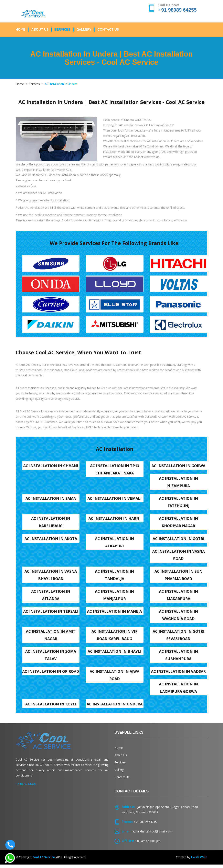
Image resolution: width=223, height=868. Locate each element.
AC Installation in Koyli (51, 707)
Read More (26, 787)
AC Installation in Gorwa (178, 466)
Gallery (84, 30)
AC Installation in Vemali (114, 500)
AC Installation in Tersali (51, 614)
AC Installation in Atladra (51, 597)
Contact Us (108, 30)
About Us (40, 30)
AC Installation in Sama (51, 500)
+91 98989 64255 (178, 10)
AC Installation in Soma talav (51, 658)
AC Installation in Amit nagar (51, 637)
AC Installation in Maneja (114, 614)
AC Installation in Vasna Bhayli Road (51, 577)
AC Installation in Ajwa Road (114, 678)
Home (20, 30)
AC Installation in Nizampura (178, 483)
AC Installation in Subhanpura (178, 658)
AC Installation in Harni (114, 520)
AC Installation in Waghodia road (178, 617)
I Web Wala (199, 861)
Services (62, 30)
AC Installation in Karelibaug (51, 523)
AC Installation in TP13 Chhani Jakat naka (115, 470)
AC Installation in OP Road (51, 674)
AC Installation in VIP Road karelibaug (115, 637)
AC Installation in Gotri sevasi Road (178, 637)
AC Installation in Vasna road (178, 557)
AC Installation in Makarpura (178, 597)
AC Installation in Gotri (178, 540)
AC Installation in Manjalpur (114, 597)
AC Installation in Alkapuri (114, 544)
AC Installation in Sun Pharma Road (178, 577)
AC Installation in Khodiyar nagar (178, 523)
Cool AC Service (44, 861)
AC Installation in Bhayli (114, 654)
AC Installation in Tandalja (114, 577)
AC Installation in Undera (115, 707)
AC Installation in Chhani (51, 466)
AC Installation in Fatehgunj (178, 503)
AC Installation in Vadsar (178, 674)
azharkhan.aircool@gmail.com (152, 835)
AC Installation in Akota (51, 540)
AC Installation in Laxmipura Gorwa (178, 691)
